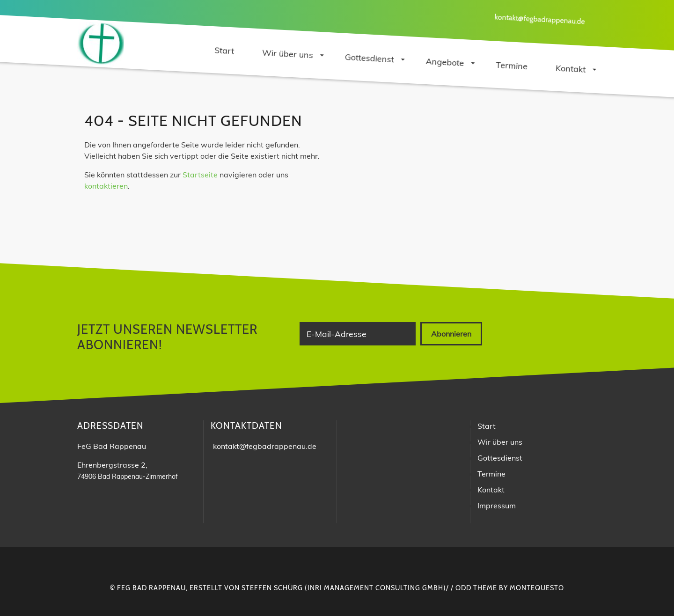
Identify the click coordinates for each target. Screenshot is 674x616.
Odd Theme (476, 588)
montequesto (537, 588)
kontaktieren (106, 186)
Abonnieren (451, 334)
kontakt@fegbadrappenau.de (540, 19)
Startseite (200, 175)
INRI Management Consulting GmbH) (377, 588)
